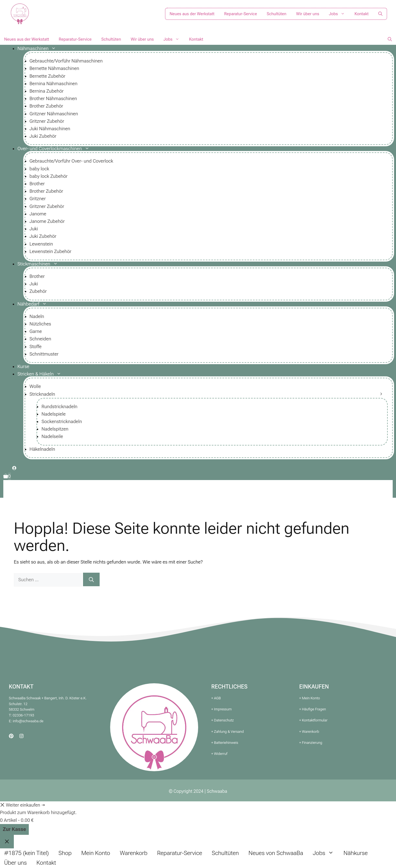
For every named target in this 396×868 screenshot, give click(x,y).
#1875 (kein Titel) (26, 853)
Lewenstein (41, 244)
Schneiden (40, 339)
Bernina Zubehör (47, 91)
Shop (65, 853)
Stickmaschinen (40, 264)
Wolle (35, 386)
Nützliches (40, 324)
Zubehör (38, 291)
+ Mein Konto (310, 698)
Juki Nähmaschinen (50, 129)
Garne (36, 331)
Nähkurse (355, 853)
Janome (38, 214)
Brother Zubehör (46, 106)
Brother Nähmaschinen (53, 98)
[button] (380, 14)
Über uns (15, 863)
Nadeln (37, 316)
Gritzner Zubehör (47, 121)
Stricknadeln (42, 394)
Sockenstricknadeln (62, 421)
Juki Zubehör (43, 136)
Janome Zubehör (47, 221)
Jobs (339, 14)
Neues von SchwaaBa (276, 853)
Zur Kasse (14, 829)
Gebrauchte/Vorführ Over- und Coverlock (72, 161)
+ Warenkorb (309, 732)
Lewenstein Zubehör (51, 251)
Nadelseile (52, 436)
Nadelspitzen (55, 429)
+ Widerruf (219, 754)
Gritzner (38, 199)
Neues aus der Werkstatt (192, 14)
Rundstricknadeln (59, 406)
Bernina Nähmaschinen (54, 84)
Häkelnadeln (42, 449)
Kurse (23, 366)
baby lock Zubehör (49, 176)
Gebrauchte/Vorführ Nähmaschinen (66, 61)
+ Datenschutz (223, 720)
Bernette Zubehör (48, 76)
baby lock (39, 169)
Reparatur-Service (241, 14)
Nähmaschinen (39, 48)
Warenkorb (134, 853)
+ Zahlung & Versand (228, 732)
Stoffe (36, 346)
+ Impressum (222, 709)
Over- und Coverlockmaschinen (55, 148)
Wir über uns (308, 14)
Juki (34, 229)
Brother (37, 184)
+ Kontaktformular (313, 720)
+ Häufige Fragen (313, 709)
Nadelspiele (54, 414)
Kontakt (362, 14)
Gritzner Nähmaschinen (54, 114)
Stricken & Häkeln (41, 374)
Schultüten (277, 14)
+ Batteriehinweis (225, 743)
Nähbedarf (34, 304)
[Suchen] (91, 579)
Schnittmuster (44, 354)
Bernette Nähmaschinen (55, 68)
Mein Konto (96, 853)
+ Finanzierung (311, 743)
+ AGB (216, 698)
